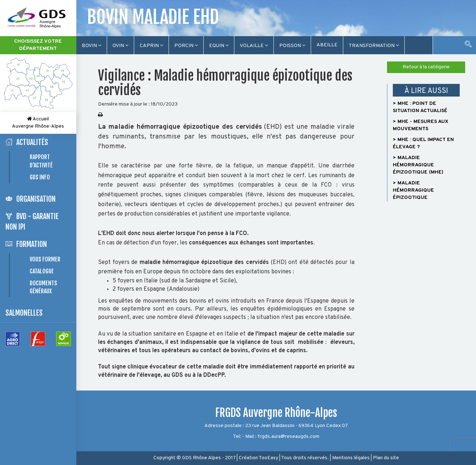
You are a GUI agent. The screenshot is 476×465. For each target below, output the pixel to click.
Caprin (151, 46)
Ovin (120, 46)
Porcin (186, 46)
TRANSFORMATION (374, 46)
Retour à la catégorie (426, 67)
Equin (219, 46)
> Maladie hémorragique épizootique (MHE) (418, 165)
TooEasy (268, 458)
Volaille (254, 46)
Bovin (92, 46)
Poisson (292, 46)
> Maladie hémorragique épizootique (413, 190)
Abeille (327, 45)
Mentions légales (351, 458)
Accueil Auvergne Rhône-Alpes (38, 123)
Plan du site (386, 458)
